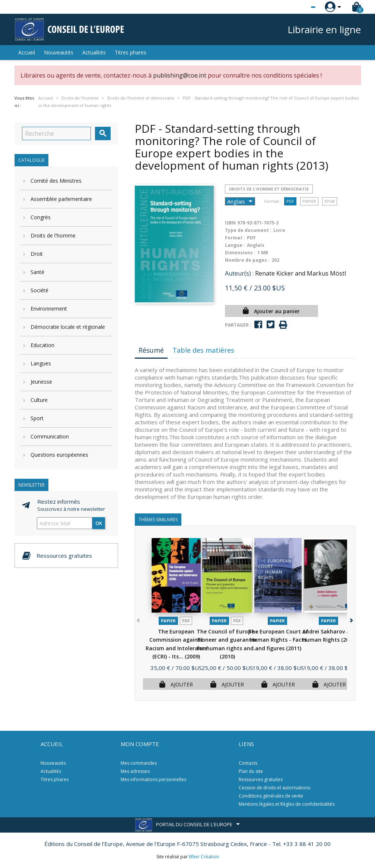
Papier (309, 201)
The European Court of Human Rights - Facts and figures (278, 640)
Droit (37, 254)
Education (42, 345)
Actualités (94, 52)
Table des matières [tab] (203, 350)
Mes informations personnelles (153, 779)
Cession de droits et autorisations (274, 788)
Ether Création (204, 857)
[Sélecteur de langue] (298, 7)
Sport (37, 418)
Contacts (248, 763)
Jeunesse (41, 382)
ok (99, 523)
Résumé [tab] (151, 350)
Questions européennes (59, 455)
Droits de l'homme (53, 235)
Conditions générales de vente (271, 796)
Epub (330, 201)
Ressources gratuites (261, 779)
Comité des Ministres (56, 181)
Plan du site (251, 771)
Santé (37, 272)
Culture (39, 400)
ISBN (230, 223)
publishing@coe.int (180, 75)
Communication (50, 436)
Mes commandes (139, 763)
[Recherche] (56, 133)
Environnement (49, 309)
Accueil (27, 52)
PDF (290, 201)
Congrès (41, 217)
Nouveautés (59, 52)
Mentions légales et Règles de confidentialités (287, 804)
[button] (351, 619)
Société (39, 290)
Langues (41, 363)
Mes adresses (135, 771)
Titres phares (131, 52)
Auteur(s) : (239, 273)
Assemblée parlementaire (61, 199)
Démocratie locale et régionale (68, 327)
